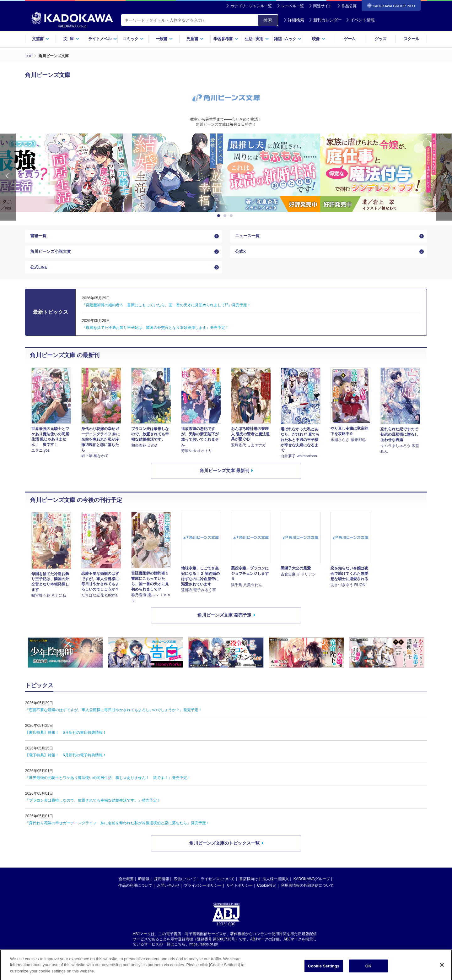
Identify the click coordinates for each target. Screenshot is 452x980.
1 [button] (220, 215)
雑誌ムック (288, 39)
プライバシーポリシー (203, 894)
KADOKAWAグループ (312, 887)
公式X (241, 256)
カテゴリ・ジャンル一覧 (251, 6)
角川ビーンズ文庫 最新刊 (224, 479)
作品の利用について (135, 894)
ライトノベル (103, 39)
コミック (133, 39)
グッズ (381, 39)
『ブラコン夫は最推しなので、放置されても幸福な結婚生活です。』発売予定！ (93, 809)
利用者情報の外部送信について (307, 894)
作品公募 (349, 6)
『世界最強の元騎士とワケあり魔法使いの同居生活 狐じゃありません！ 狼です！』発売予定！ (108, 786)
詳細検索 (294, 20)
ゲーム (350, 39)
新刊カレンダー (325, 20)
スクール (411, 39)
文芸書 (41, 39)
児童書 (195, 39)
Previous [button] (8, 177)
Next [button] (444, 177)
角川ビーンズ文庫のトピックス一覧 (224, 852)
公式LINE (40, 274)
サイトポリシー (239, 894)
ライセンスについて (218, 887)
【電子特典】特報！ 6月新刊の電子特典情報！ (66, 764)
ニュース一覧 (248, 237)
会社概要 (126, 887)
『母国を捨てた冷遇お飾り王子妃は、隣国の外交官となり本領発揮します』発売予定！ (155, 336)
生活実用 (257, 39)
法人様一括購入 (276, 887)
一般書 (164, 39)
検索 (268, 20)
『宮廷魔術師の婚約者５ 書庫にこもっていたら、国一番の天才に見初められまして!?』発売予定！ (166, 313)
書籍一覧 (39, 237)
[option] (226, 172)
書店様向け (249, 887)
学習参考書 (226, 39)
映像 (319, 39)
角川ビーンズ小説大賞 (52, 256)
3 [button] (232, 215)
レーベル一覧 (293, 6)
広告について (185, 887)
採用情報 (162, 887)
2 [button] (226, 215)
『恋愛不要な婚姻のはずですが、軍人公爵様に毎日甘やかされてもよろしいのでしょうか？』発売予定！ (114, 718)
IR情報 (144, 887)
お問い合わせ (168, 894)
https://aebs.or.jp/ (204, 953)
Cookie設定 (267, 894)
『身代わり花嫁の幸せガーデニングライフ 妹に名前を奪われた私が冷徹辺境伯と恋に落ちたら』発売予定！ (117, 831)
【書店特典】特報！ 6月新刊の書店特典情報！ (66, 741)
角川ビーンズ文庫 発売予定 (224, 623)
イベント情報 (360, 20)
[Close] (442, 973)
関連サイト (323, 6)
